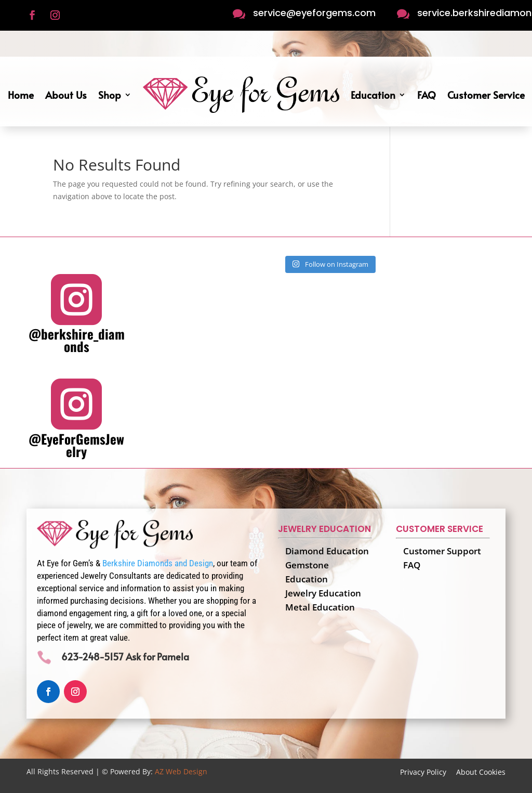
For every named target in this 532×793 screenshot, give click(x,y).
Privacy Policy (423, 772)
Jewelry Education (323, 593)
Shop (110, 95)
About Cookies (481, 772)
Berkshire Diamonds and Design (158, 563)
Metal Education (320, 607)
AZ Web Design (181, 771)
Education (373, 95)
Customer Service (486, 95)
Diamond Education (327, 551)
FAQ (427, 95)
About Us (66, 95)
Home (21, 95)
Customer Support (442, 551)
